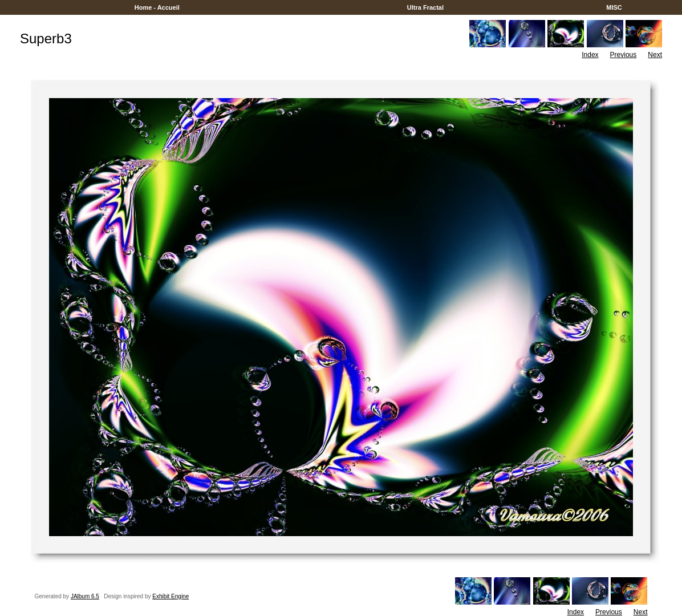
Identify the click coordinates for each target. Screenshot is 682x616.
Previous (624, 55)
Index (590, 55)
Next (655, 55)
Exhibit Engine (170, 596)
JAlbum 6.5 (85, 596)
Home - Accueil (157, 7)
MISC (614, 7)
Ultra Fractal (425, 7)
